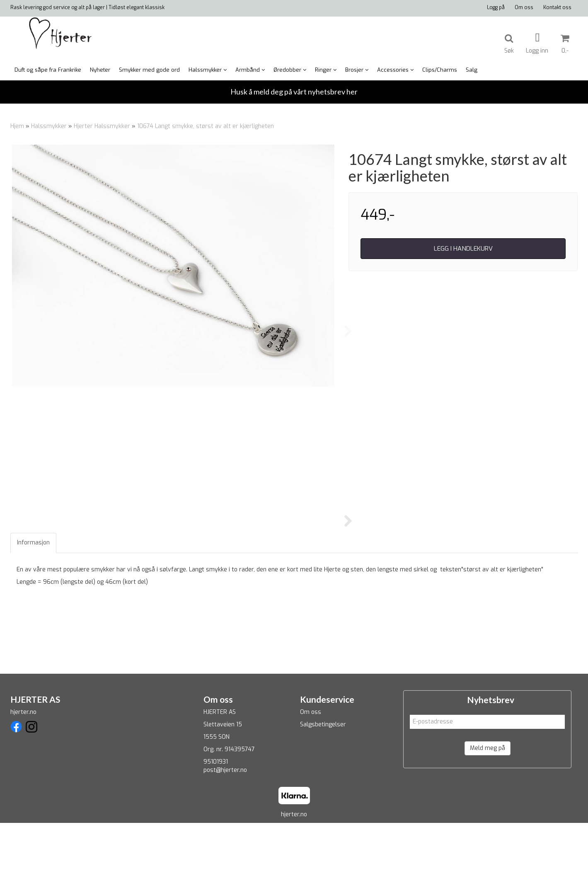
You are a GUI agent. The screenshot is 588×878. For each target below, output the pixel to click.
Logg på (496, 7)
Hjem (17, 126)
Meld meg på (488, 803)
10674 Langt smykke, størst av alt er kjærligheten (206, 126)
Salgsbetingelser (323, 780)
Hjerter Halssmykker (102, 126)
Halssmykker (49, 126)
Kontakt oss (557, 7)
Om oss (524, 7)
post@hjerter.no (225, 825)
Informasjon (33, 598)
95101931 (216, 817)
